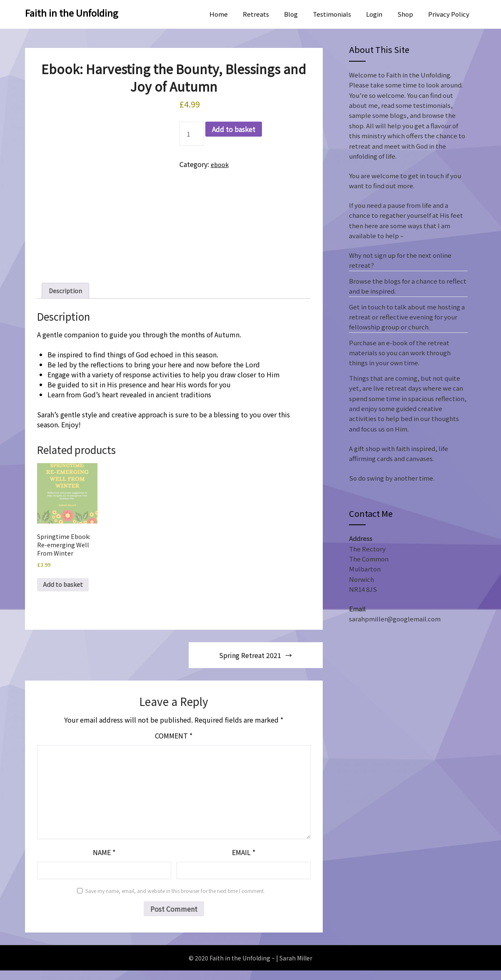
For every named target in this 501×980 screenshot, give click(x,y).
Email (244, 862)
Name (104, 862)
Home (219, 14)
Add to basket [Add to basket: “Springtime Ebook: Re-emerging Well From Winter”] (65, 593)
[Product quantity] (192, 134)
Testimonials (332, 14)
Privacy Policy (449, 14)
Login (374, 14)
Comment (174, 745)
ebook (221, 164)
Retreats (256, 14)
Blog (291, 14)
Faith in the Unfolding (72, 12)
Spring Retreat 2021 (250, 665)
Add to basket (234, 129)
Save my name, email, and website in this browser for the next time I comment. (175, 900)
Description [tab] (67, 292)
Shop (405, 14)
